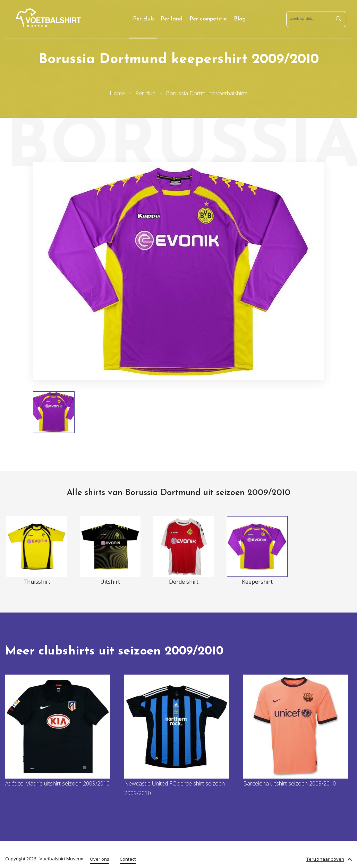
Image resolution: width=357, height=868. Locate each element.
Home (117, 93)
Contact (128, 859)
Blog (240, 19)
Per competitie (208, 19)
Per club (143, 19)
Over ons (100, 859)
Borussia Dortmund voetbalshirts (207, 93)
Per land (172, 19)
